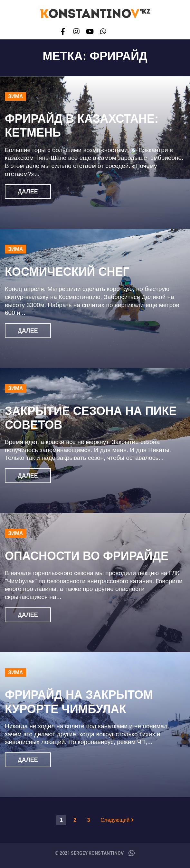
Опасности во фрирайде (87, 556)
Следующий (117, 820)
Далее (28, 191)
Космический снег (67, 272)
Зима (15, 96)
